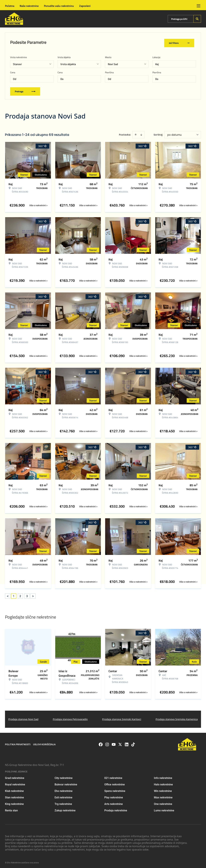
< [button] (8, 595)
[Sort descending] (141, 134)
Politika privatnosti (18, 743)
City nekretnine (64, 777)
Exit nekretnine (63, 796)
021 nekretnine (113, 777)
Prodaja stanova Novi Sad (23, 718)
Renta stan (11, 809)
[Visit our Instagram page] (107, 743)
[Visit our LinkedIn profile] (127, 743)
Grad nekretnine (15, 777)
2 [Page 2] (20, 595)
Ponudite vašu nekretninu (59, 6)
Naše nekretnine (29, 6)
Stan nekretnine (14, 796)
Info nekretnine (163, 777)
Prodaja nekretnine (116, 809)
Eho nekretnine (64, 790)
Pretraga (25, 90)
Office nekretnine (115, 783)
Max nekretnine (163, 796)
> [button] (33, 595)
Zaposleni (85, 6)
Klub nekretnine (14, 790)
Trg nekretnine (63, 803)
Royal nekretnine (15, 783)
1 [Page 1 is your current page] (14, 595)
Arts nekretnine (114, 803)
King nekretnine (14, 803)
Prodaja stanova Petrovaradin (70, 718)
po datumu (174, 134)
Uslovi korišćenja (44, 743)
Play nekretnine (114, 796)
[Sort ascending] (136, 134)
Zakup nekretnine (65, 809)
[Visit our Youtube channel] (114, 743)
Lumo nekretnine (164, 809)
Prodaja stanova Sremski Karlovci (122, 718)
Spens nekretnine (115, 790)
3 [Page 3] (27, 595)
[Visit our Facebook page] (101, 743)
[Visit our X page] (120, 743)
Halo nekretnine (163, 783)
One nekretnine (163, 803)
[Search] (197, 19)
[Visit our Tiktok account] (133, 743)
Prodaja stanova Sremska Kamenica (177, 718)
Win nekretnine (163, 790)
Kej (157, 63)
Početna (10, 6)
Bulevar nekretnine (66, 783)
